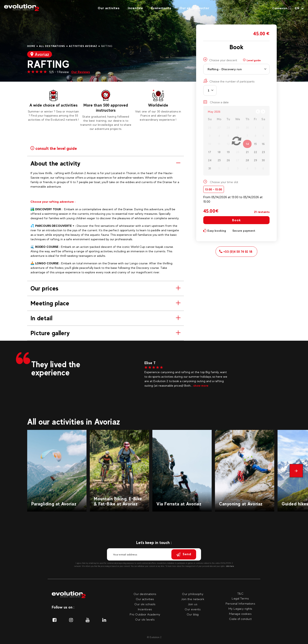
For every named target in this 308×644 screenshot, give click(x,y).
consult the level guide (54, 148)
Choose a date (216, 102)
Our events (193, 609)
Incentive (135, 8)
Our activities (145, 599)
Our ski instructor (194, 8)
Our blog (193, 614)
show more (201, 385)
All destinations (52, 46)
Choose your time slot (224, 182)
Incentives (145, 609)
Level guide (252, 60)
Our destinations (145, 594)
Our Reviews (81, 72)
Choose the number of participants (229, 81)
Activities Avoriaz (83, 46)
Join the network (193, 599)
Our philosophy (193, 594)
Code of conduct (240, 619)
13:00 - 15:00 (214, 189)
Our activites (109, 8)
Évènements (161, 8)
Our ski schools (145, 604)
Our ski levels (145, 619)
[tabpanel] (53, 106)
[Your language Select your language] (300, 8)
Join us (193, 604)
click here (230, 566)
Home (31, 46)
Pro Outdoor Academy (145, 614)
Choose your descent (220, 60)
